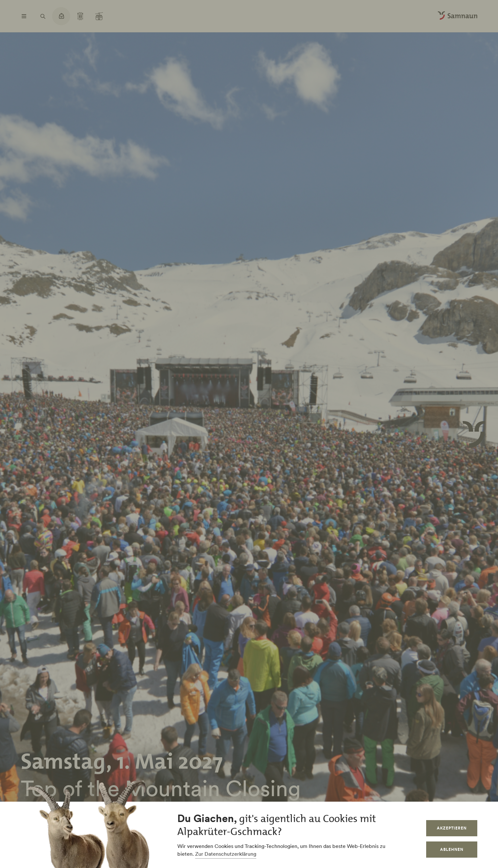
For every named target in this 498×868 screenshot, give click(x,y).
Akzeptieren (452, 828)
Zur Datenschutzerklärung (226, 854)
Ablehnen (452, 849)
